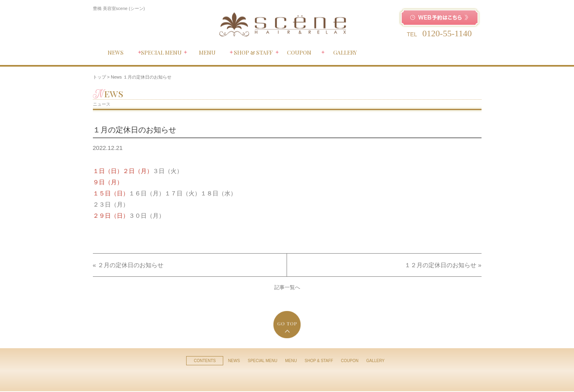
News (116, 77)
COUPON (350, 361)
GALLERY (375, 361)
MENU (291, 361)
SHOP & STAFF (319, 361)
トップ (99, 77)
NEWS (234, 361)
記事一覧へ (287, 287)
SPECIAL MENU (263, 361)
